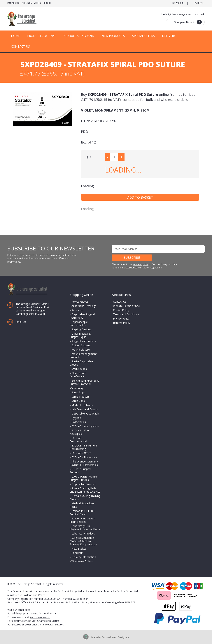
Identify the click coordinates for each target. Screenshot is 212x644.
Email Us (21, 322)
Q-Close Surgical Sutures (80, 471)
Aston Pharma (47, 613)
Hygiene (76, 418)
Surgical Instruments (84, 341)
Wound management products (83, 355)
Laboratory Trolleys (83, 533)
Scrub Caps (78, 401)
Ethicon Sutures (81, 345)
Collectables (79, 422)
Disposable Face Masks (86, 414)
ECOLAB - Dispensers (84, 457)
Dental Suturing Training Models (85, 497)
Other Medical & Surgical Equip (80, 335)
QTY (89, 157)
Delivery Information (84, 557)
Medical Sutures (54, 624)
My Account (179, 3)
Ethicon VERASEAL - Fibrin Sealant (82, 520)
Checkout (200, 3)
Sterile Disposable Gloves (81, 363)
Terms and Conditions (126, 314)
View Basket (79, 549)
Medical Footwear (82, 405)
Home (15, 36)
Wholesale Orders (82, 561)
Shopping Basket (188, 22)
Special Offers (143, 36)
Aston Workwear (40, 617)
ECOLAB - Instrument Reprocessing (83, 447)
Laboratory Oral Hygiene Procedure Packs (85, 528)
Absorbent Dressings (84, 306)
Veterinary (77, 388)
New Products (113, 36)
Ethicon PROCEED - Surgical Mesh (82, 513)
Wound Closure (81, 350)
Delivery (169, 36)
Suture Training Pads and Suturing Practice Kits (85, 490)
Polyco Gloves (80, 302)
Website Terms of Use (126, 306)
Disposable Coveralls (84, 484)
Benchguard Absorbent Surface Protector (84, 382)
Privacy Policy (121, 319)
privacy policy (141, 264)
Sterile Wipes (79, 369)
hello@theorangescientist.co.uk (183, 14)
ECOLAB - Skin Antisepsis (79, 432)
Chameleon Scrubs (48, 621)
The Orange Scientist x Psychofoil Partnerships (84, 463)
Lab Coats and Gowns (85, 409)
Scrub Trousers (80, 397)
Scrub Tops (78, 392)
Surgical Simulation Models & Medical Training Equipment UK (83, 541)
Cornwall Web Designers (115, 637)
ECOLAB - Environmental (78, 440)
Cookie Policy (121, 310)
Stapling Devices (81, 329)
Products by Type (41, 36)
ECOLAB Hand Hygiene (85, 426)
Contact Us (20, 46)
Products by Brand (78, 36)
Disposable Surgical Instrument (82, 316)
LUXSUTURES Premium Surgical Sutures (85, 478)
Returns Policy (122, 323)
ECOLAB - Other (81, 453)
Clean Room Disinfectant (78, 375)
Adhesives (77, 310)
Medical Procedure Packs (82, 505)
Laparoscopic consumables (79, 323)
